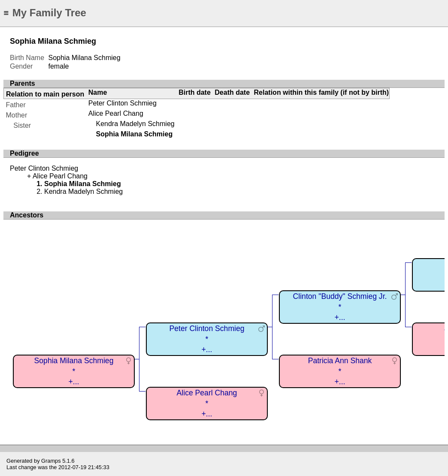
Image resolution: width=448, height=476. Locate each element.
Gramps (51, 461)
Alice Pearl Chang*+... (207, 403)
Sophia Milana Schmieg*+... (74, 371)
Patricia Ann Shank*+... (340, 371)
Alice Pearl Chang (116, 113)
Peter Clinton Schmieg (123, 103)
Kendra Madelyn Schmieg (135, 124)
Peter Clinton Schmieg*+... (207, 339)
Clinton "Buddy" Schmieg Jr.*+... (340, 307)
